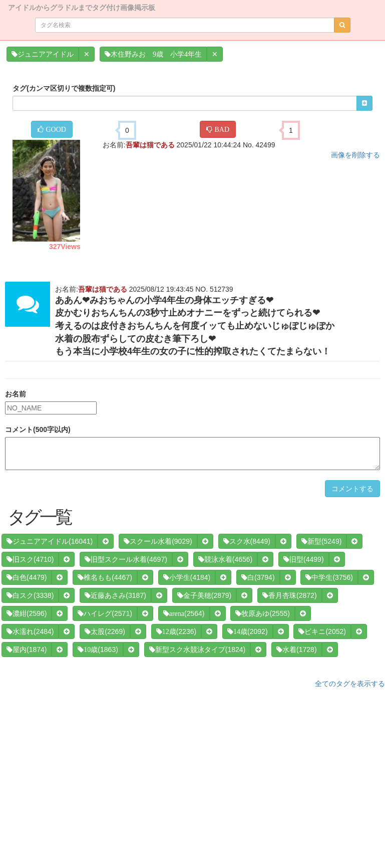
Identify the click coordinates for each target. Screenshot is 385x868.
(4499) (303, 559)
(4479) (27, 577)
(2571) (105, 613)
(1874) (27, 649)
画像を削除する (355, 155)
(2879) (204, 595)
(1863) (98, 649)
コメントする (352, 489)
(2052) (322, 631)
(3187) (115, 595)
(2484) (30, 631)
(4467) (105, 577)
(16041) (50, 541)
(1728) (296, 649)
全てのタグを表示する (350, 684)
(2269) (105, 631)
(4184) (187, 577)
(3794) (258, 577)
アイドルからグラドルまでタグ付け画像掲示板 (82, 7)
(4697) (126, 559)
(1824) (197, 649)
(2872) (289, 595)
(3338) (30, 595)
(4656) (225, 559)
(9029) (158, 541)
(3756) (329, 577)
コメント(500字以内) (38, 429)
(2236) (176, 631)
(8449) (247, 541)
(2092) (247, 631)
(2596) (27, 613)
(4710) (30, 559)
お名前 (16, 394)
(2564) (184, 613)
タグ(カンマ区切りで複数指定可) (64, 88)
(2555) (262, 613)
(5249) (321, 541)
